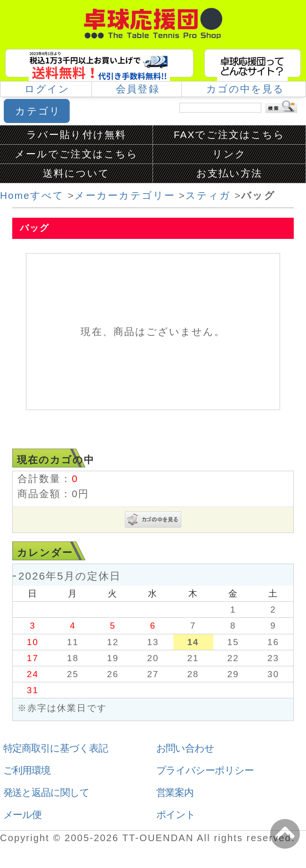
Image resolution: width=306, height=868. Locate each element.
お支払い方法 (229, 173)
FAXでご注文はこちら (229, 135)
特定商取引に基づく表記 (56, 748)
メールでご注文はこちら (76, 154)
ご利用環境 (27, 770)
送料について (76, 173)
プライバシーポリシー (205, 770)
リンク (229, 154)
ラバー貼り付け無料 (76, 135)
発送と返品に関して (47, 792)
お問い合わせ (185, 748)
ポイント (176, 815)
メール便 (23, 815)
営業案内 (175, 792)
